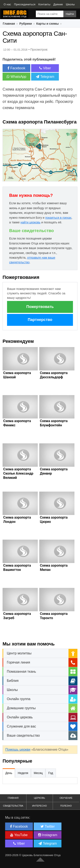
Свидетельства (13, 806)
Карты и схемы (47, 24)
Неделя (23, 773)
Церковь (39, 798)
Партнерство (40, 320)
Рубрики (26, 24)
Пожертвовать (40, 307)
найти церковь (31, 222)
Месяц (38, 773)
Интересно (40, 806)
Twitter (48, 826)
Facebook (16, 68)
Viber (45, 68)
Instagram (48, 835)
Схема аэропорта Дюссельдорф (54, 375)
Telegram (45, 77)
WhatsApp (16, 77)
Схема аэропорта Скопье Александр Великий (18, 473)
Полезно (66, 806)
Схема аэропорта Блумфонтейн (54, 423)
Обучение (66, 798)
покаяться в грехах (58, 218)
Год (51, 773)
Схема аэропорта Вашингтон (17, 568)
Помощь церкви (18, 750)
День (9, 773)
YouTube (19, 835)
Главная (9, 24)
